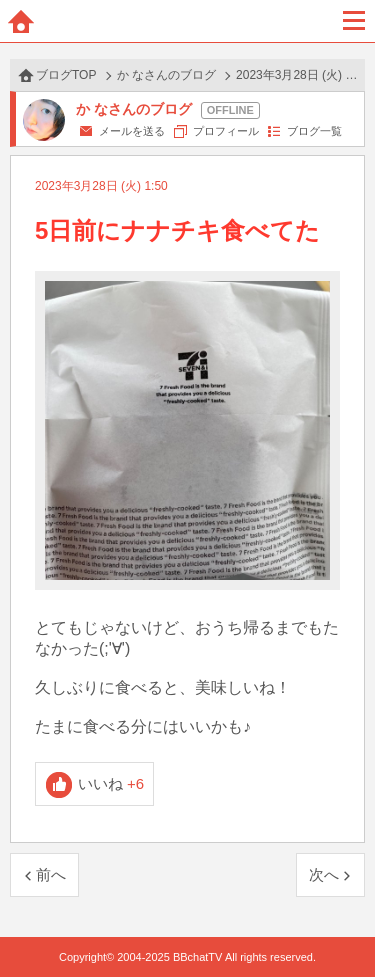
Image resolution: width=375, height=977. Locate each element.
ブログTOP (66, 75)
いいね (111, 783)
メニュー (354, 21)
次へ (324, 874)
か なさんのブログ (166, 75)
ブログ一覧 (314, 131)
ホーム (21, 21)
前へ (51, 874)
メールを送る (132, 131)
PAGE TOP (339, 923)
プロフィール (226, 131)
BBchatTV (188, 21)
